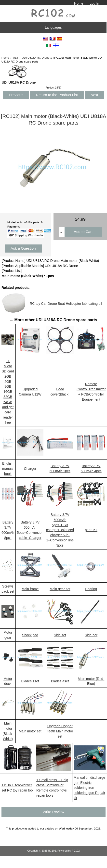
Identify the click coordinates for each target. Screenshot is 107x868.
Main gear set (60, 589)
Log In (94, 3)
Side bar (91, 635)
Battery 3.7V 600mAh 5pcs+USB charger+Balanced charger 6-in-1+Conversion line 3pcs (60, 530)
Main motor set (30, 731)
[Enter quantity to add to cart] (62, 232)
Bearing (91, 589)
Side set (60, 635)
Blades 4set (60, 681)
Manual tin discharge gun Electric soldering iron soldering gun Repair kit (89, 788)
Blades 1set (30, 681)
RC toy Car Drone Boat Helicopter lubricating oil (66, 304)
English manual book (8, 469)
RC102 (52, 851)
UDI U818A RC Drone (36, 57)
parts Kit (91, 530)
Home (79, 3)
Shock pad (30, 635)
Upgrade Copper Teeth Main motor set (60, 731)
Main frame (30, 589)
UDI (15, 57)
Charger (30, 469)
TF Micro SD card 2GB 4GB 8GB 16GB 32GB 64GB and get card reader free (8, 392)
